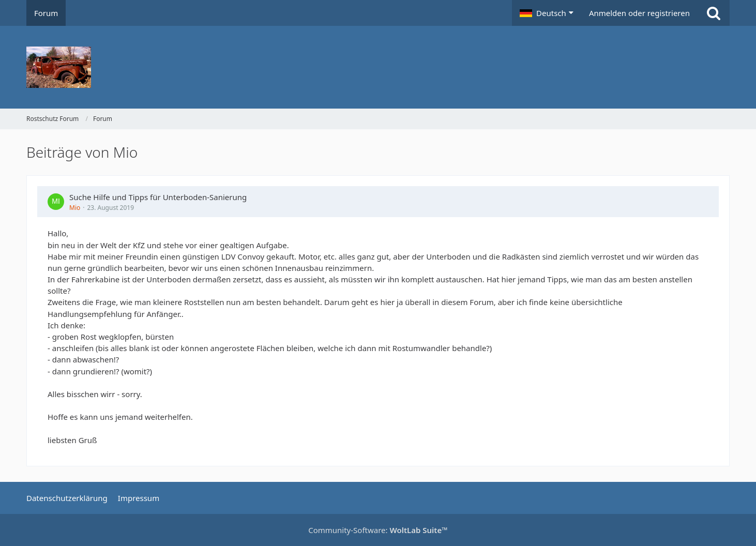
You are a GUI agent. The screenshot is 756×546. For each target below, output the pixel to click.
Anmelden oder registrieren (639, 13)
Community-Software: (378, 530)
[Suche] (714, 13)
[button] (547, 13)
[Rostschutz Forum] (378, 67)
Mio (75, 208)
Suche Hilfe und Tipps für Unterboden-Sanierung (158, 197)
